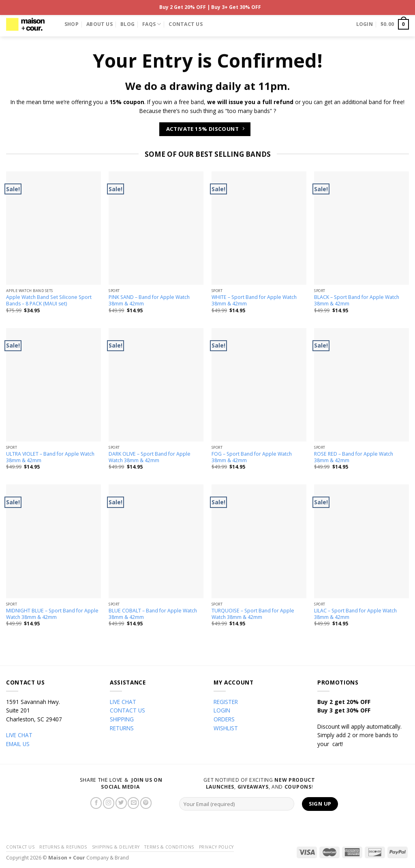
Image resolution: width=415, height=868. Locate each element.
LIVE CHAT (19, 735)
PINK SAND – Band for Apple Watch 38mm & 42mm (149, 301)
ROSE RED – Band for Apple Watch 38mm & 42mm (354, 457)
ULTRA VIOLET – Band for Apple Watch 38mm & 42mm (50, 457)
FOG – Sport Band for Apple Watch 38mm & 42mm (252, 457)
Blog (127, 24)
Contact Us (185, 24)
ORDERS (224, 719)
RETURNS (122, 728)
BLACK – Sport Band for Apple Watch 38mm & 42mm (357, 301)
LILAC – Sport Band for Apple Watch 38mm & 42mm (355, 614)
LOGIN (222, 710)
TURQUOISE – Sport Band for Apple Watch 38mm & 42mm (253, 614)
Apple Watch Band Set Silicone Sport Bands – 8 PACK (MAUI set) (49, 301)
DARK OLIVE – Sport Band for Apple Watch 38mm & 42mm (150, 457)
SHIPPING (122, 719)
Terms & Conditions (169, 847)
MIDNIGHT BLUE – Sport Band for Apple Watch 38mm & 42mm (52, 614)
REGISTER (226, 702)
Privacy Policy (216, 847)
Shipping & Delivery (116, 847)
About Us (99, 24)
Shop (72, 24)
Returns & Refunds (63, 847)
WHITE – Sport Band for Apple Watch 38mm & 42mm (254, 301)
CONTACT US (127, 710)
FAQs (152, 24)
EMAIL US (18, 744)
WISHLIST (226, 728)
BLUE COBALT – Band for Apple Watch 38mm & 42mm (153, 614)
